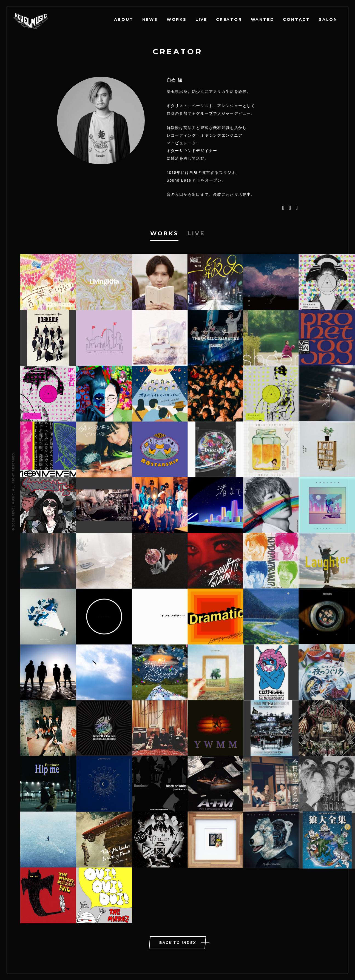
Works (164, 233)
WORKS (177, 19)
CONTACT (296, 19)
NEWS (150, 19)
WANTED (263, 19)
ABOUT (124, 19)
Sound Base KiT (183, 180)
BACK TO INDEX (178, 943)
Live (196, 233)
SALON (328, 19)
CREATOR (229, 19)
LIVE (201, 19)
